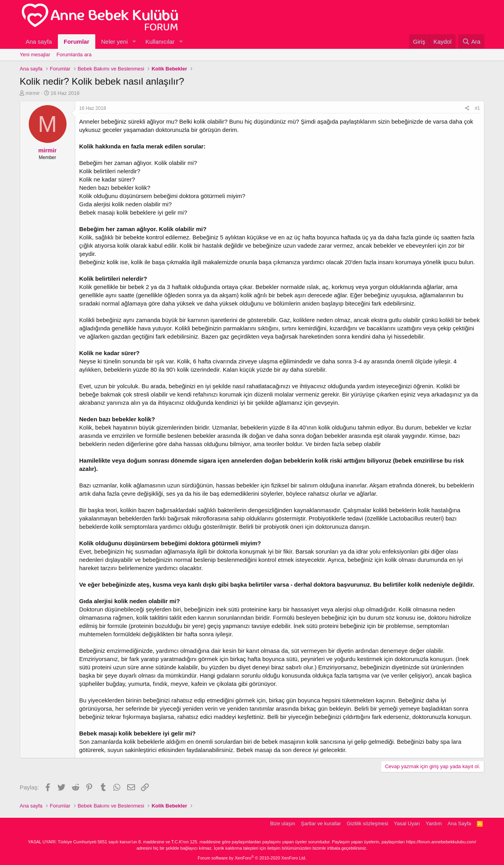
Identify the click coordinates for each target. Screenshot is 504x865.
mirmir (33, 93)
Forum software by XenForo (252, 858)
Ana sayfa (39, 42)
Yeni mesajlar (35, 55)
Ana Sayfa (460, 823)
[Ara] (471, 42)
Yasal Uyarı (407, 823)
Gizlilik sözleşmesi (367, 823)
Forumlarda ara (74, 55)
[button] (134, 42)
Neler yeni (115, 42)
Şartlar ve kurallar (321, 823)
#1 (477, 108)
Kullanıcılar (160, 42)
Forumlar (77, 42)
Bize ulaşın (283, 823)
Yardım (434, 823)
